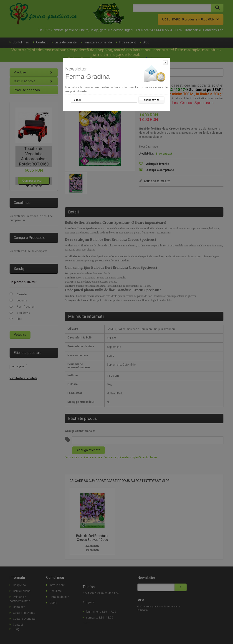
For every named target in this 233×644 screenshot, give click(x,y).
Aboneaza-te (152, 100)
